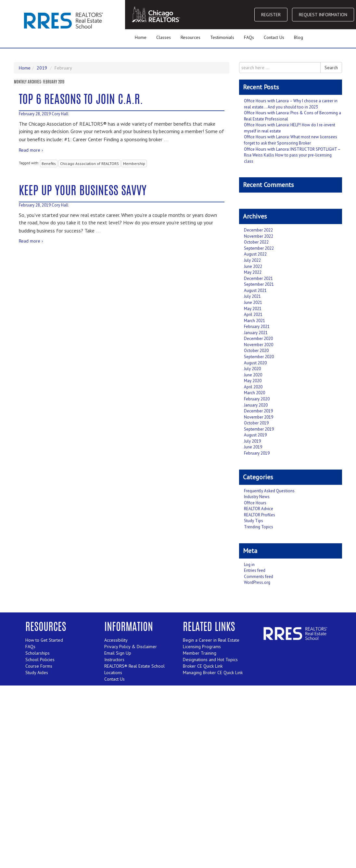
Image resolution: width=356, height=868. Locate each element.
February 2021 (257, 327)
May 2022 (253, 272)
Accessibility (116, 640)
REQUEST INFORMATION (323, 15)
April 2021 (253, 314)
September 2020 (259, 357)
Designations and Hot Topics (210, 660)
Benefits (49, 164)
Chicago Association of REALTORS (89, 164)
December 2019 (258, 411)
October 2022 (256, 242)
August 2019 (255, 435)
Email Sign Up (118, 653)
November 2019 (259, 417)
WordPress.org (257, 582)
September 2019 (259, 429)
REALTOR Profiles (260, 515)
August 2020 (255, 363)
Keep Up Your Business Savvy (83, 192)
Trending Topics (259, 527)
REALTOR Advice (259, 509)
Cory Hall (60, 114)
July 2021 (252, 296)
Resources (191, 37)
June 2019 (253, 447)
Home (141, 37)
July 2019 (252, 441)
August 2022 (255, 254)
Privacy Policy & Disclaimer (131, 647)
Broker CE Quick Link (203, 666)
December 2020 (258, 339)
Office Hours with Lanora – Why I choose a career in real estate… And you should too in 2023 (291, 104)
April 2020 (253, 387)
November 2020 (259, 345)
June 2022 (253, 266)
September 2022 (259, 248)
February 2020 (257, 399)
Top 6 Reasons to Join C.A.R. (81, 100)
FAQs (249, 37)
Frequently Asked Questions (269, 491)
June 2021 (253, 302)
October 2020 (256, 351)
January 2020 (256, 405)
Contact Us (274, 37)
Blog (299, 37)
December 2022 (258, 230)
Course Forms (39, 666)
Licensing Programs (202, 647)
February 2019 (257, 453)
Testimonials (222, 37)
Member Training (200, 653)
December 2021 (258, 278)
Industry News (257, 497)
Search (331, 68)
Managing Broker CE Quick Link (213, 673)
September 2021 (259, 284)
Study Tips (254, 521)
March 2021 (254, 321)
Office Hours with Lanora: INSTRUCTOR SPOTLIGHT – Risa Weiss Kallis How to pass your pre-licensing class (292, 155)
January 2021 (256, 333)
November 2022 (259, 236)
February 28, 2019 (35, 114)
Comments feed (259, 577)
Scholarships (38, 653)
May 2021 (253, 309)
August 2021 (255, 290)
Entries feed (255, 570)
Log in (249, 565)
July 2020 (252, 369)
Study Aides (37, 673)
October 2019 (256, 423)
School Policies (40, 660)
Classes (164, 37)
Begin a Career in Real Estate (211, 640)
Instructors (114, 660)
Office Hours (255, 503)
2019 (42, 68)
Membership (134, 164)
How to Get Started (44, 640)
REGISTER (271, 15)
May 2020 (253, 381)
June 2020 (253, 375)
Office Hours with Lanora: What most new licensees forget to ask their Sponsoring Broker (291, 140)
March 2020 (254, 393)
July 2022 (252, 260)
